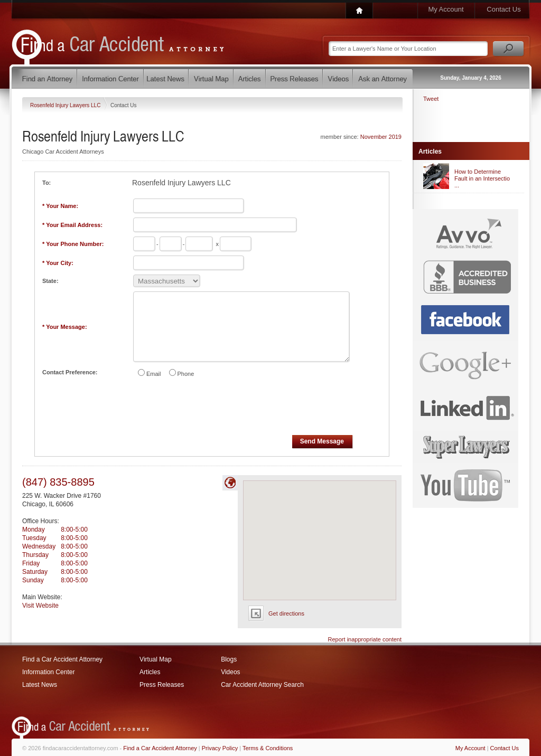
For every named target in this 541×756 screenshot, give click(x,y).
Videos (230, 672)
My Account (446, 9)
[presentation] (212, 408)
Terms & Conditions (268, 748)
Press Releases (162, 685)
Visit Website (40, 606)
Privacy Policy (220, 748)
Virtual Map (155, 659)
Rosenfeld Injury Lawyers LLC (66, 105)
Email (154, 374)
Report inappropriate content (365, 639)
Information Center (48, 672)
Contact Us (503, 9)
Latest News (40, 685)
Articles (150, 672)
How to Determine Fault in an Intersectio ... (482, 178)
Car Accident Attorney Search (262, 685)
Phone (186, 374)
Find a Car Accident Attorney (62, 659)
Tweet (431, 99)
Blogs (229, 659)
